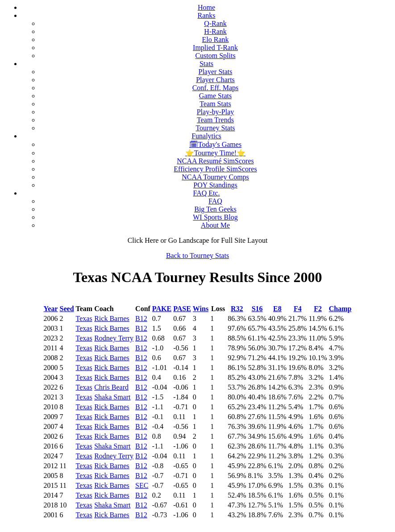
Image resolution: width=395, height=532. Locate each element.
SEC (142, 485)
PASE (182, 309)
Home (206, 7)
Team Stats (215, 104)
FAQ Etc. (206, 193)
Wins (201, 309)
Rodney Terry (114, 338)
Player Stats (216, 72)
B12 (141, 318)
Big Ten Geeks (215, 209)
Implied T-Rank (215, 48)
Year (51, 309)
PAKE (162, 309)
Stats (206, 64)
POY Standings (215, 185)
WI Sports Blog (215, 217)
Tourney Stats (215, 128)
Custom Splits (215, 56)
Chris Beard (111, 387)
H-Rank (215, 31)
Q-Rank (215, 23)
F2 (318, 309)
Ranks (207, 15)
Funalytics (206, 136)
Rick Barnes (112, 318)
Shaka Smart (112, 397)
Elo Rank (216, 39)
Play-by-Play (216, 112)
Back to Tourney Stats (197, 256)
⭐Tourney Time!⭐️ (215, 153)
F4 (298, 309)
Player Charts (215, 80)
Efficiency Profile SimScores (215, 169)
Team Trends (215, 120)
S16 (257, 309)
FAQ (215, 201)
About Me (215, 225)
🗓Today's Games (215, 144)
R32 (237, 309)
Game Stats (215, 96)
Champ (340, 309)
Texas (84, 318)
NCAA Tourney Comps (215, 177)
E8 (277, 309)
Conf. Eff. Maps (216, 88)
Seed (67, 309)
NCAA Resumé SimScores (215, 161)
